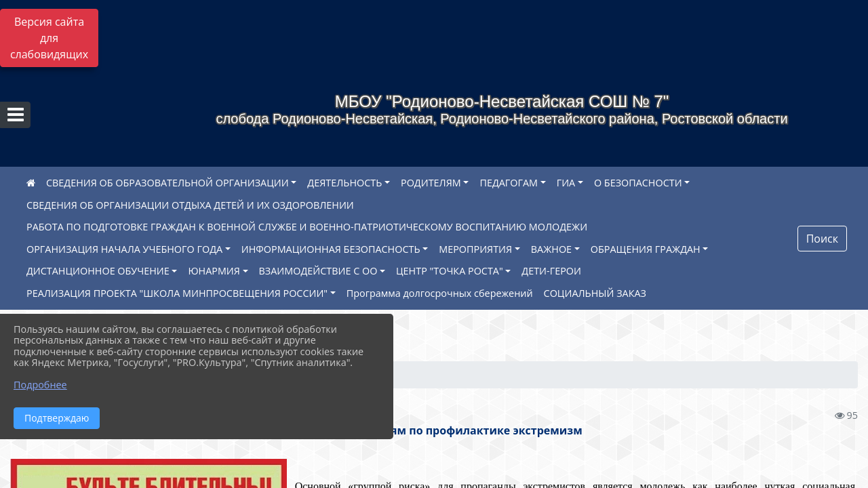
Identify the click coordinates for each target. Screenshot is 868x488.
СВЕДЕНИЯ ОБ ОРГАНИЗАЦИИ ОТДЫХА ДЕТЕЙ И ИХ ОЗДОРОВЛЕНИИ (190, 205)
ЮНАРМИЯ (214, 271)
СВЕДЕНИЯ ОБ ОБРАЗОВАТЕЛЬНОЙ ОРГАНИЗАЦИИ (167, 183)
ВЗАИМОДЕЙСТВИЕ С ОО (318, 271)
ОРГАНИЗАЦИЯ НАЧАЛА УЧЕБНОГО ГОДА (124, 249)
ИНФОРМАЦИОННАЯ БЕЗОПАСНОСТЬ (331, 249)
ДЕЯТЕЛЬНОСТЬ (344, 183)
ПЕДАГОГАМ (509, 183)
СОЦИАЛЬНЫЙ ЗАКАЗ (595, 293)
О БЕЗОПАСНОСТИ (638, 183)
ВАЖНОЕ (551, 249)
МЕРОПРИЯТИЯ (475, 249)
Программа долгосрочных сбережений (440, 293)
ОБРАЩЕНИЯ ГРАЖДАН (646, 249)
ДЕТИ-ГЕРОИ (551, 271)
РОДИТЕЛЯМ (431, 183)
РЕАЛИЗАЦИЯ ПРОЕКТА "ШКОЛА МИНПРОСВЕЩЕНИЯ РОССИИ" (177, 293)
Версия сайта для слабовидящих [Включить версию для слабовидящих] (49, 38)
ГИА (566, 183)
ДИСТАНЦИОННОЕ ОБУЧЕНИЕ (98, 271)
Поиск (822, 239)
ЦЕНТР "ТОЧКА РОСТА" (450, 271)
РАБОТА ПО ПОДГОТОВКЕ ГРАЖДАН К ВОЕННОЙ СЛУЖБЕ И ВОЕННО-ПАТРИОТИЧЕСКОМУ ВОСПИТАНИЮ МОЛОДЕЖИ (307, 227)
